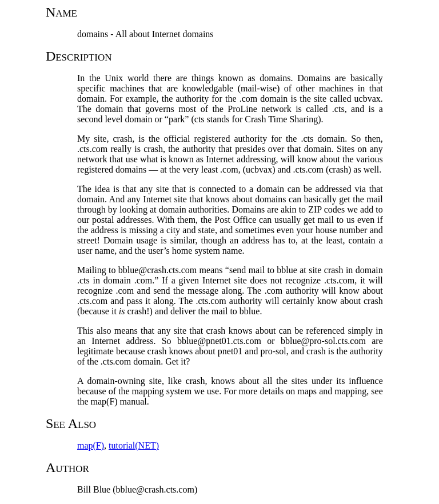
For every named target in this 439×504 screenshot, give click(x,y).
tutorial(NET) (134, 445)
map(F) (91, 445)
